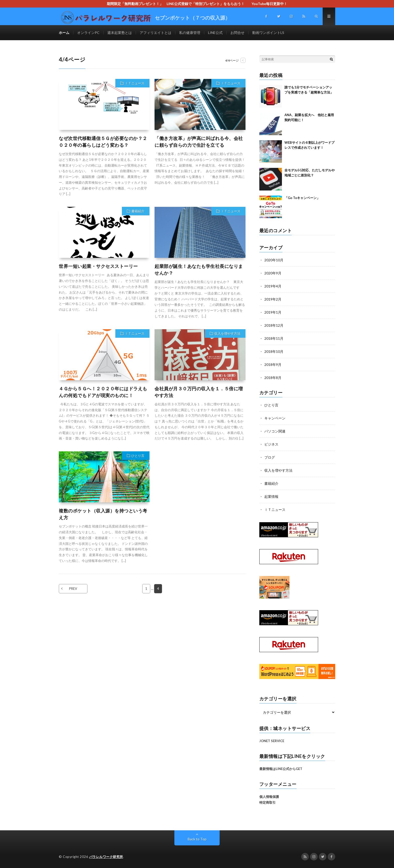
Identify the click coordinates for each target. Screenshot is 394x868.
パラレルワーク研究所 (106, 857)
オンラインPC (88, 33)
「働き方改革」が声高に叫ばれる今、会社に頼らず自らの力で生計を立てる (199, 142)
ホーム (64, 33)
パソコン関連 (275, 431)
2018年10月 (274, 351)
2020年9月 (273, 273)
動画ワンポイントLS (268, 33)
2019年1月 (273, 312)
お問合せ (237, 33)
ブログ (270, 457)
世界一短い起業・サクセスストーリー (98, 266)
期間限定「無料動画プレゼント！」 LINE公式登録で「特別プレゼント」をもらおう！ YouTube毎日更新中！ (199, 4)
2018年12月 (274, 325)
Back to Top (197, 839)
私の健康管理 (190, 33)
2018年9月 (273, 365)
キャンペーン (275, 418)
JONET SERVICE (272, 741)
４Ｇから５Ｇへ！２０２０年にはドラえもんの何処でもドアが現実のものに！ (103, 392)
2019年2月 (273, 299)
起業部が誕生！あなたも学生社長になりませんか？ (199, 270)
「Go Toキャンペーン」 (302, 198)
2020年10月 (274, 260)
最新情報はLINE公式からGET (281, 769)
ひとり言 (138, 456)
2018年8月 (273, 378)
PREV (73, 589)
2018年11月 (274, 338)
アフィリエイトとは (156, 33)
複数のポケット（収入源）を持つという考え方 (103, 514)
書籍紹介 (138, 211)
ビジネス (271, 444)
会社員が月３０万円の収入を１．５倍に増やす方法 (199, 392)
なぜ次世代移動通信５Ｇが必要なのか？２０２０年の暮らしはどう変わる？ (103, 142)
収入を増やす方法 (227, 333)
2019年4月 (273, 286)
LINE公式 (215, 33)
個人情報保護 (269, 797)
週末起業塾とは (120, 33)
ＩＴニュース (135, 83)
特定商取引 (267, 802)
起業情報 (271, 496)
